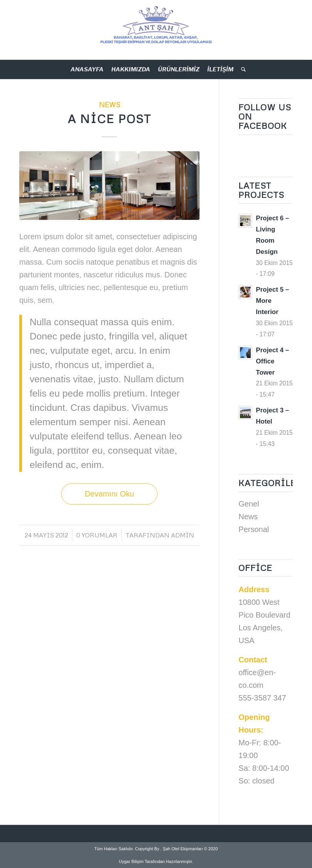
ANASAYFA (87, 69)
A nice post (110, 119)
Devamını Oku (109, 494)
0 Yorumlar (97, 535)
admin (183, 535)
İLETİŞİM (220, 69)
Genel (249, 504)
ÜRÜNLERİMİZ (179, 69)
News (110, 105)
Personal (254, 529)
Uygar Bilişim (131, 861)
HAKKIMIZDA (131, 69)
